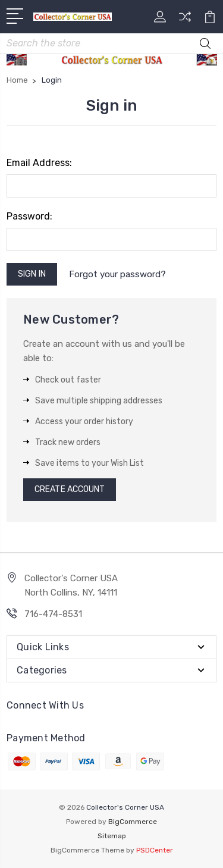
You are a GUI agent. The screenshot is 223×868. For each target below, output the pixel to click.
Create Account (70, 489)
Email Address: (39, 163)
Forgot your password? (117, 274)
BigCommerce (133, 822)
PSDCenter (155, 850)
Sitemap (112, 836)
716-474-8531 (53, 614)
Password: (29, 216)
